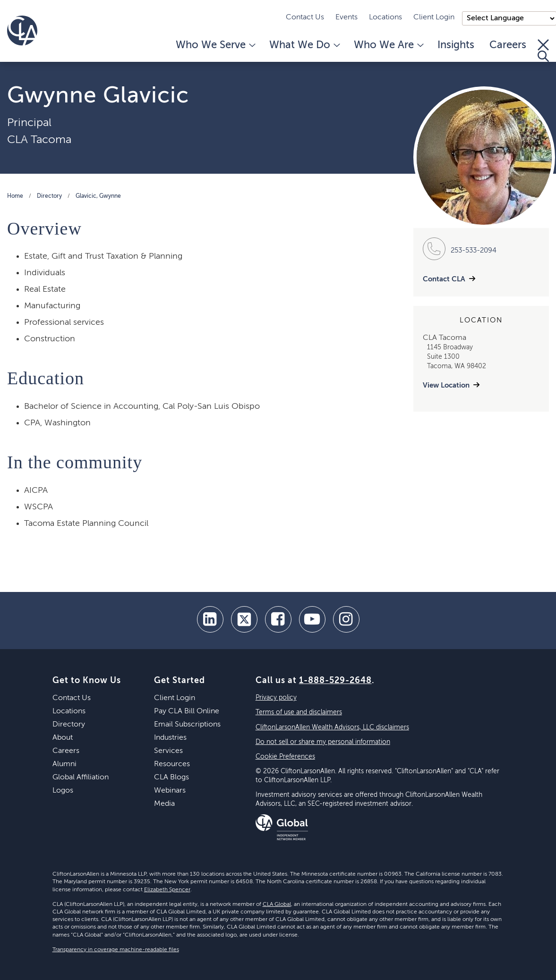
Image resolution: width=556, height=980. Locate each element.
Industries (170, 738)
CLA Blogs (171, 777)
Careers (508, 45)
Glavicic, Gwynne (98, 196)
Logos (63, 791)
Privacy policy (276, 698)
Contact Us (305, 17)
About (63, 738)
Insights (456, 45)
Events (346, 17)
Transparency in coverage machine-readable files (116, 950)
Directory (49, 196)
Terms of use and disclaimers (299, 712)
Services (168, 751)
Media (164, 804)
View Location (446, 385)
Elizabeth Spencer (167, 890)
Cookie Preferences (285, 757)
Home (15, 196)
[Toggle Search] (543, 51)
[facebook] (278, 619)
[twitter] (244, 619)
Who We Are (388, 45)
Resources (172, 764)
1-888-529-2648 (335, 681)
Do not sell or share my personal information (323, 742)
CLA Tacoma (39, 140)
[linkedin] (210, 619)
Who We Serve (215, 45)
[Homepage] (22, 31)
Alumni (64, 764)
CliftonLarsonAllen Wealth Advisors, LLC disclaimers (332, 727)
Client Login (434, 17)
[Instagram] (346, 619)
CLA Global (277, 904)
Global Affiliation (81, 777)
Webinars (170, 791)
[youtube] (312, 619)
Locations (385, 17)
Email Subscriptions (187, 725)
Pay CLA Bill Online (187, 711)
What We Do (304, 45)
